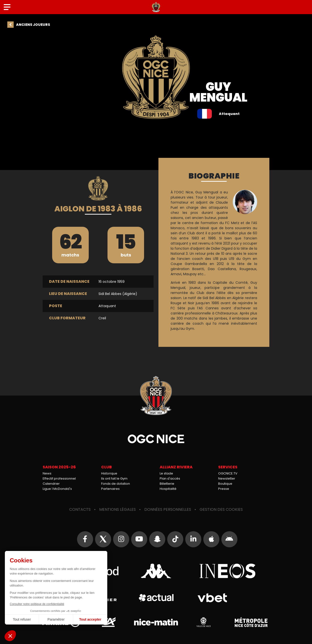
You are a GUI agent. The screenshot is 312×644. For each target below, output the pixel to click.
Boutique (225, 484)
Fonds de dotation (116, 484)
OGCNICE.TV (228, 473)
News (47, 473)
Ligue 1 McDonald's (57, 489)
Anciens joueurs (33, 25)
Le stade (166, 473)
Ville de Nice (204, 622)
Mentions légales (117, 509)
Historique (109, 473)
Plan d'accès (170, 478)
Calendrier (51, 484)
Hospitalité (168, 489)
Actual (156, 598)
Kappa (156, 571)
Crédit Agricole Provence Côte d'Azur (108, 622)
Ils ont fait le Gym (114, 478)
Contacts (80, 509)
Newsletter (227, 478)
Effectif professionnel (59, 478)
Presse (224, 489)
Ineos (227, 571)
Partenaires (110, 489)
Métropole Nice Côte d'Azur (251, 622)
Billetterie (167, 484)
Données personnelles (168, 509)
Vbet (212, 598)
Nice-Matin (156, 622)
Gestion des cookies (221, 509)
